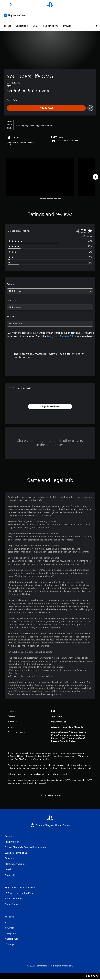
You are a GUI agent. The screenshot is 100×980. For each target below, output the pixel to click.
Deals (36, 26)
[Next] (95, 177)
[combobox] (50, 291)
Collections (22, 26)
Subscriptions (51, 26)
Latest (7, 26)
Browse (67, 26)
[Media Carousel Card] (40, 177)
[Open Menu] (4, 5)
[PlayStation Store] (15, 15)
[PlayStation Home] (50, 5)
